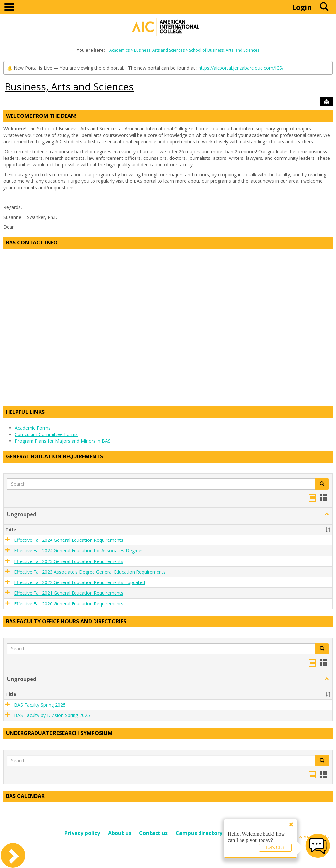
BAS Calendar (25, 796)
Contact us (153, 833)
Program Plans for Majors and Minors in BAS (63, 441)
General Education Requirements (54, 456)
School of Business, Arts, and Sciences (224, 50)
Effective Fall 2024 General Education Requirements (69, 540)
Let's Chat (275, 847)
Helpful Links (25, 412)
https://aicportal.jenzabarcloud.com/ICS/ (241, 68)
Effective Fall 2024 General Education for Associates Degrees (79, 551)
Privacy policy (82, 833)
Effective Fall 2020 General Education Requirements (69, 604)
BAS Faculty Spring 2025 (40, 705)
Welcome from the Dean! (41, 116)
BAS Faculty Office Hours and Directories (66, 621)
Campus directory (199, 833)
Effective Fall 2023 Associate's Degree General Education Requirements (90, 572)
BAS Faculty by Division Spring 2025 (52, 716)
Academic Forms (33, 428)
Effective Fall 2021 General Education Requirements (69, 593)
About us (120, 833)
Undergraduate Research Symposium (59, 733)
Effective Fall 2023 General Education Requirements (69, 561)
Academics (119, 50)
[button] (322, 484)
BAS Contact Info (32, 243)
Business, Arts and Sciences (159, 50)
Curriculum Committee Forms (46, 434)
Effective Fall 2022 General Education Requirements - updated (80, 582)
